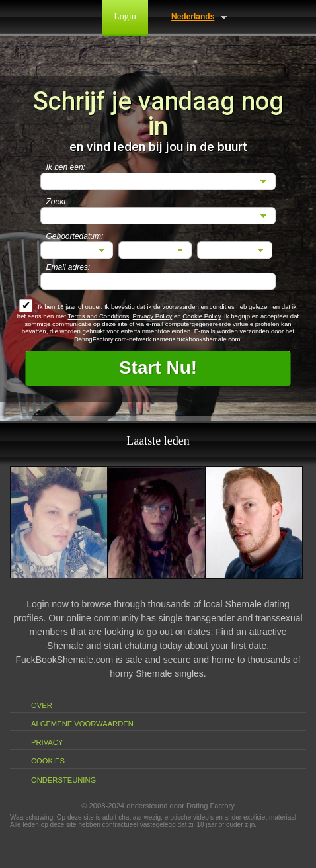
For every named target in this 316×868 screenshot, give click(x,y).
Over (42, 705)
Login (125, 16)
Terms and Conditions (98, 316)
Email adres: (68, 267)
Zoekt (56, 202)
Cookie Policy (201, 316)
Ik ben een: (66, 167)
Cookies (48, 761)
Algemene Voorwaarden (82, 724)
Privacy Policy (153, 316)
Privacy (47, 742)
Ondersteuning (63, 780)
